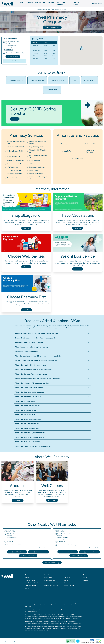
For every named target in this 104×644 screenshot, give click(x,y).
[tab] (51, 560)
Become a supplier (69, 585)
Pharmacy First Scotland (15, 147)
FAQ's (75, 80)
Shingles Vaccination (14, 170)
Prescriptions (40, 2)
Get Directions (13, 57)
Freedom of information (51, 585)
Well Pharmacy (10, 531)
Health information (30, 580)
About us (66, 575)
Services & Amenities (37, 80)
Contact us (67, 578)
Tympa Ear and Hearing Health (38, 178)
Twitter (85, 578)
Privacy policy (48, 578)
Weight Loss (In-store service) (16, 143)
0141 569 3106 (10, 542)
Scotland (48, 9)
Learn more (78, 228)
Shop (22, 2)
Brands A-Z (28, 588)
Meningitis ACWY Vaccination (38, 156)
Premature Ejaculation (15, 174)
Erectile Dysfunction (36, 174)
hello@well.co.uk (77, 623)
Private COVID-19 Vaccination (38, 151)
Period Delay (33, 170)
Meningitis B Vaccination (15, 161)
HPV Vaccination (13, 167)
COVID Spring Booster (16, 80)
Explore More (18, 500)
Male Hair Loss (12, 178)
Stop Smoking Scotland (37, 147)
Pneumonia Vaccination (15, 164)
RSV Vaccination (34, 161)
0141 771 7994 (9, 50)
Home (39, 9)
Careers (66, 580)
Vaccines (51, 2)
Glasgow (54, 9)
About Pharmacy (89, 80)
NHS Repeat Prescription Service (38, 143)
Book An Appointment (52, 27)
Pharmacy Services (44, 548)
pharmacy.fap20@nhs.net (32, 623)
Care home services (31, 585)
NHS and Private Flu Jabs (16, 151)
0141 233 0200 (61, 542)
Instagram (86, 580)
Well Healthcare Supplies (32, 583)
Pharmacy (29, 2)
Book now (15, 119)
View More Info (39, 552)
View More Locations (52, 563)
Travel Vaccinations (14, 156)
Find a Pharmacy (98, 3)
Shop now (26, 228)
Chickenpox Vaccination (37, 167)
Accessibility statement (51, 583)
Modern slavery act (50, 580)
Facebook (86, 575)
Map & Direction (17, 552)
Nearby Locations (52, 90)
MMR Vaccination (35, 164)
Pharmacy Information (58, 80)
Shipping (66, 583)
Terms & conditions (50, 575)
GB (43, 9)
